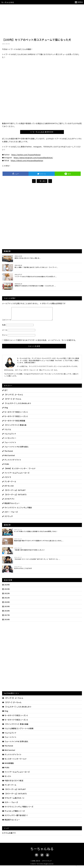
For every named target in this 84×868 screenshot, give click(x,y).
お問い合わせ (36, 863)
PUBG (6, 467)
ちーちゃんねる (8, 2)
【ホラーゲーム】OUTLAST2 (14, 497)
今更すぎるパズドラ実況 (13, 783)
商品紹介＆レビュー (11, 506)
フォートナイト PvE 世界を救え (15, 449)
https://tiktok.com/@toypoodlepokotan (27, 161)
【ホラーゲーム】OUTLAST (14, 493)
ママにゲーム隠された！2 (13, 801)
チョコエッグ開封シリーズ (13, 814)
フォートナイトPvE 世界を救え (15, 744)
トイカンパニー (9, 441)
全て (5, 393)
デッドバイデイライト (12, 462)
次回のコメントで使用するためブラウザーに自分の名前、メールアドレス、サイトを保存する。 (40, 343)
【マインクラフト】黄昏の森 (14, 428)
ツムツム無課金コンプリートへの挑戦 (18, 731)
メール (5, 333)
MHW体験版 (8, 766)
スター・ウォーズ (10, 514)
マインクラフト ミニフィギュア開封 (17, 510)
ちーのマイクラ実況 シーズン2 (15, 419)
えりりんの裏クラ (9, 836)
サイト (5, 338)
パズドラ (7, 480)
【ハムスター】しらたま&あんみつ (17, 406)
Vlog (5, 410)
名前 (4, 327)
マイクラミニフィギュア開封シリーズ (18, 809)
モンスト (7, 779)
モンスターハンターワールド (14, 761)
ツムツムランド (9, 436)
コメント (7, 322)
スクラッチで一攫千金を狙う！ (15, 818)
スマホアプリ (8, 501)
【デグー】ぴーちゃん (12, 402)
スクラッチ (7, 519)
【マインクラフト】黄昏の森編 (15, 727)
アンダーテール (9, 484)
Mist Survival (8, 458)
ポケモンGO (8, 488)
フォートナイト (9, 445)
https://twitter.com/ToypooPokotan (26, 155)
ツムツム (7, 432)
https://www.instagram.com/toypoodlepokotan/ (33, 158)
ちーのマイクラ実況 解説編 (14, 423)
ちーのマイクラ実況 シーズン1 (15, 415)
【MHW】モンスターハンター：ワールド (19, 471)
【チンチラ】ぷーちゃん (13, 397)
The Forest (7, 454)
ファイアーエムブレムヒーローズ (16, 475)
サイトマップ (47, 863)
